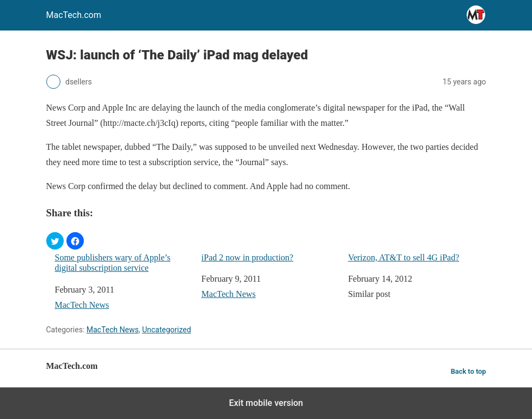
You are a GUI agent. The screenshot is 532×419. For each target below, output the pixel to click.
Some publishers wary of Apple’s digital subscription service (113, 263)
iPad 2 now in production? (247, 257)
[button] (55, 241)
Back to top (469, 371)
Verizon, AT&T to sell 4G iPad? (403, 257)
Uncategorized (167, 330)
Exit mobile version (266, 403)
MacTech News (82, 305)
